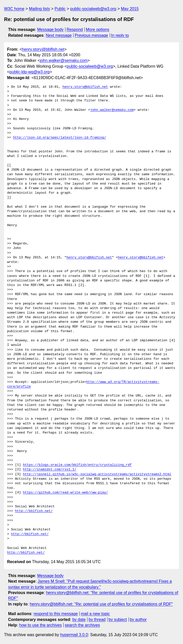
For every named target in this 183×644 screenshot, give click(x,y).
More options (98, 30)
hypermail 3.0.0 (74, 635)
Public (60, 9)
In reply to (120, 35)
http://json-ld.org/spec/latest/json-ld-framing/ (59, 138)
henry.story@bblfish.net (43, 49)
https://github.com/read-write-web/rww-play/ (65, 493)
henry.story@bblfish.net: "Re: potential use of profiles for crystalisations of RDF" (101, 604)
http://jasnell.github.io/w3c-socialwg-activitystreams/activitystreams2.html (97, 474)
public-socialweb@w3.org (93, 9)
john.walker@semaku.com (64, 60)
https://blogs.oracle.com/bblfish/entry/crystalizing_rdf (77, 465)
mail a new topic (95, 614)
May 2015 (130, 9)
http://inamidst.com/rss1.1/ (50, 470)
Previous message (92, 35)
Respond (75, 30)
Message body (50, 30)
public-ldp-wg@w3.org (30, 72)
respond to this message (56, 614)
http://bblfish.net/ (34, 511)
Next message (59, 35)
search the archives (83, 625)
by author (138, 620)
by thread (97, 620)
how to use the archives (41, 625)
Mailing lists (39, 9)
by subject (118, 620)
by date (79, 620)
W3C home (14, 9)
